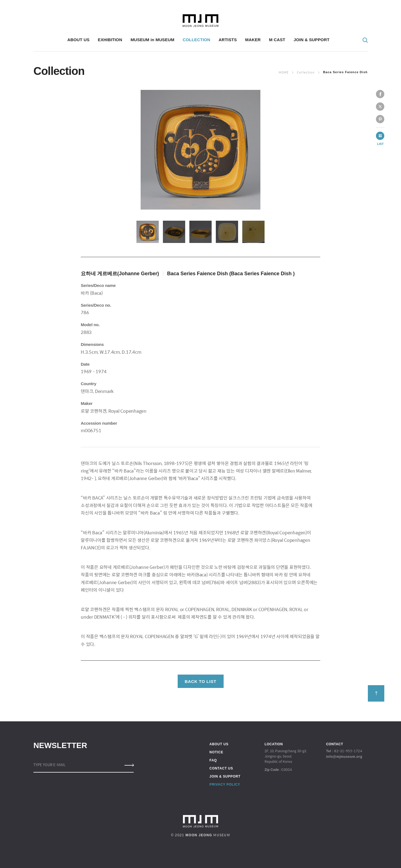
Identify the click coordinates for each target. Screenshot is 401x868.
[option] (200, 150)
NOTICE (216, 752)
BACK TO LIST (200, 681)
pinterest (380, 119)
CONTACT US (221, 768)
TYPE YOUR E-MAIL (49, 765)
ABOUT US (219, 744)
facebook (380, 94)
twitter (380, 107)
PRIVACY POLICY (225, 785)
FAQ (213, 760)
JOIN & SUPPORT (225, 776)
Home (284, 72)
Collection (306, 72)
